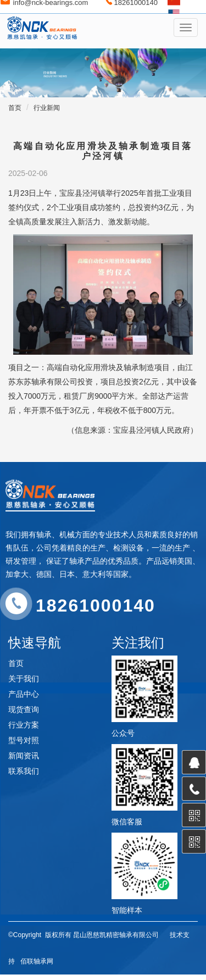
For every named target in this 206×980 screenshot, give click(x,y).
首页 (15, 108)
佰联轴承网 (37, 961)
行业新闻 (47, 108)
